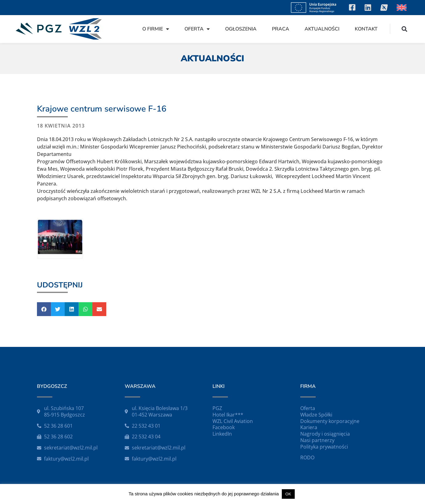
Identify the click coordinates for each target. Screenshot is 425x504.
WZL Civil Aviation (233, 421)
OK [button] (288, 494)
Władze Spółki (316, 415)
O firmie (156, 29)
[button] (405, 29)
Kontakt (366, 29)
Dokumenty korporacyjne (330, 421)
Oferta (197, 29)
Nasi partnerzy (317, 440)
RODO (307, 457)
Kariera (309, 427)
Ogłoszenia (241, 29)
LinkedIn (222, 434)
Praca (281, 29)
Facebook (224, 427)
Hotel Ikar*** (228, 415)
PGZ (217, 408)
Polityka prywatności (324, 447)
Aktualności (322, 29)
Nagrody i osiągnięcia (325, 434)
